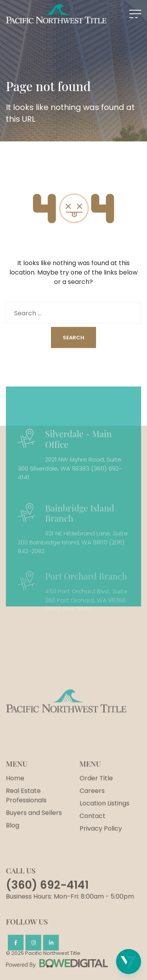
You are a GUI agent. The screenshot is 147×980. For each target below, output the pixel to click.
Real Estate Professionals (26, 816)
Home (15, 799)
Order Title (96, 799)
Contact (93, 836)
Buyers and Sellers (34, 833)
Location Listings (104, 824)
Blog (13, 846)
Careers (92, 811)
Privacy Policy (101, 849)
